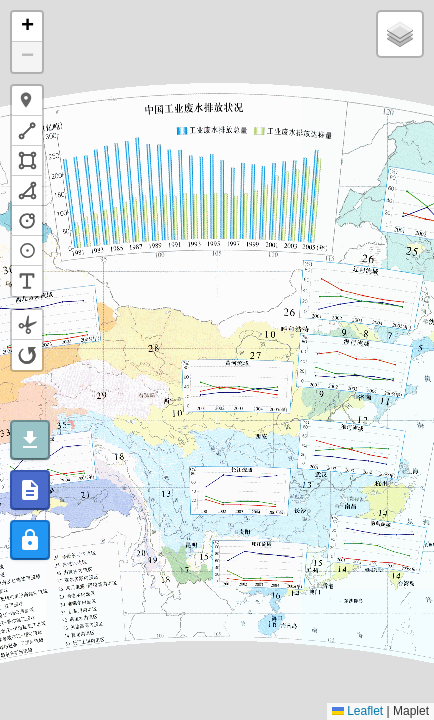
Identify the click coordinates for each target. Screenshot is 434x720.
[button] (27, 27)
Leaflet (357, 711)
